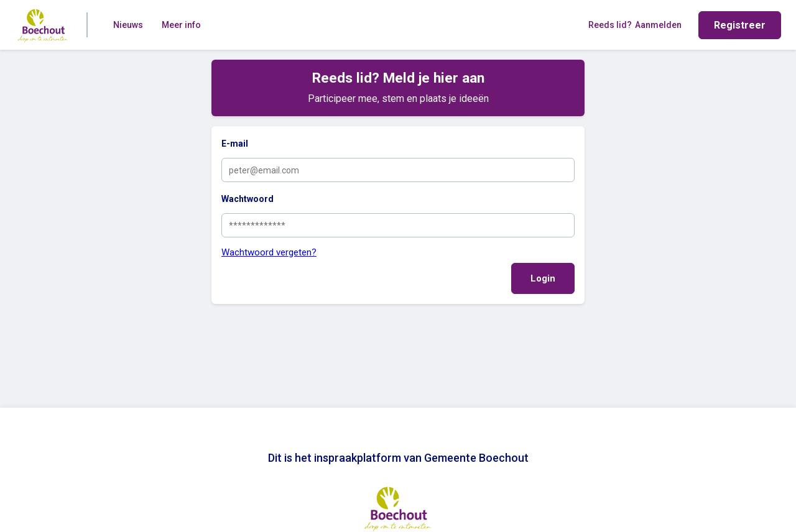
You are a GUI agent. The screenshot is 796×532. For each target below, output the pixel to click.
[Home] (43, 25)
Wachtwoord (248, 199)
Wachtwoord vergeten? (269, 252)
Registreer (740, 25)
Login (543, 278)
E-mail (235, 144)
